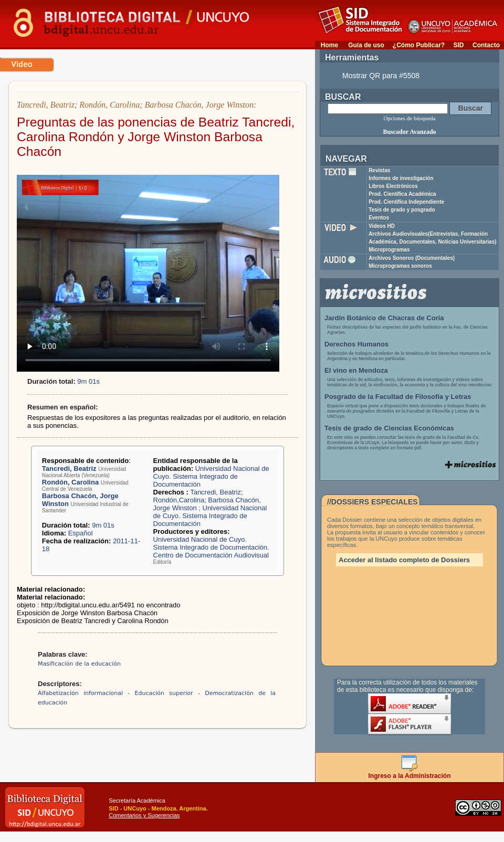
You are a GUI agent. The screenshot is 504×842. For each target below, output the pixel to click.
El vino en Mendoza (356, 370)
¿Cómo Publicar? (419, 45)
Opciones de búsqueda (410, 118)
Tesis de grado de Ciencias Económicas (389, 428)
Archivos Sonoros (412, 258)
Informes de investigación (401, 178)
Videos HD (382, 226)
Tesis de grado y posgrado (402, 210)
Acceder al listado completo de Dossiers (404, 560)
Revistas (379, 170)
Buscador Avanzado (409, 132)
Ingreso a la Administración (410, 773)
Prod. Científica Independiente (406, 202)
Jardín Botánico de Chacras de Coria (384, 318)
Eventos (379, 218)
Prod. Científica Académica (402, 194)
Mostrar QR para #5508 (381, 76)
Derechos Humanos (356, 344)
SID (458, 45)
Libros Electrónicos (393, 186)
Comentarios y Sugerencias (144, 815)
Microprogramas (389, 250)
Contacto (486, 45)
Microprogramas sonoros (400, 266)
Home (329, 45)
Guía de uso (366, 45)
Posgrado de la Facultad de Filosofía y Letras (398, 397)
